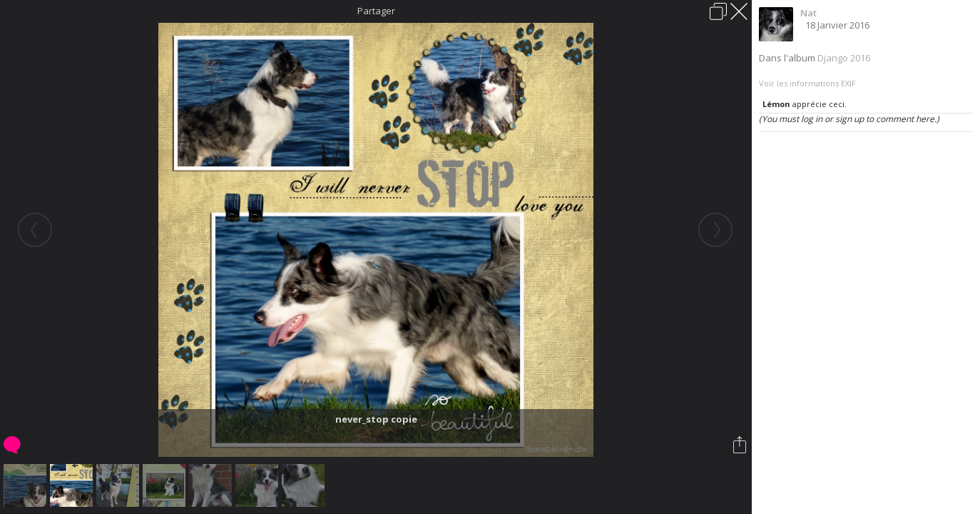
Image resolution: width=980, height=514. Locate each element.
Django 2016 (844, 58)
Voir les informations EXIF (807, 83)
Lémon (776, 104)
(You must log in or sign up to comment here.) (849, 119)
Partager (376, 11)
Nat (808, 13)
